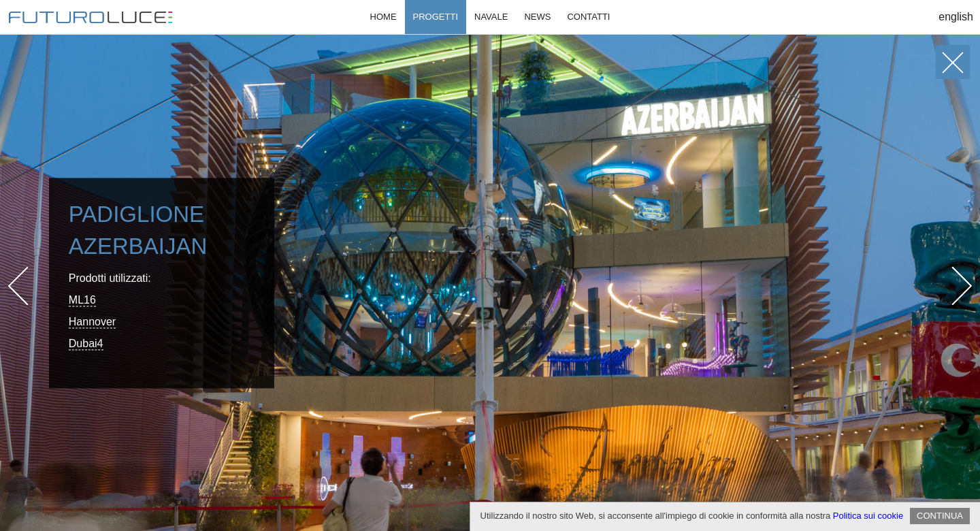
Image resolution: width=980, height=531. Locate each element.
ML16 (82, 300)
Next (953, 286)
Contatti (588, 17)
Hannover (92, 322)
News (537, 17)
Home (383, 17)
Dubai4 (86, 343)
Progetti (436, 17)
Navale (491, 17)
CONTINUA (940, 516)
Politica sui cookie (868, 516)
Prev (28, 286)
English (956, 17)
